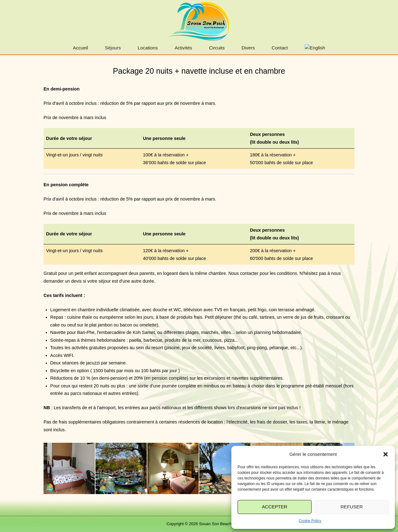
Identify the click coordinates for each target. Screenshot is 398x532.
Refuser (352, 507)
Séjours (113, 48)
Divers (248, 48)
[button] (386, 454)
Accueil (80, 48)
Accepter (275, 507)
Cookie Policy (310, 521)
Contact (280, 48)
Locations (148, 48)
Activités (183, 48)
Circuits (217, 48)
